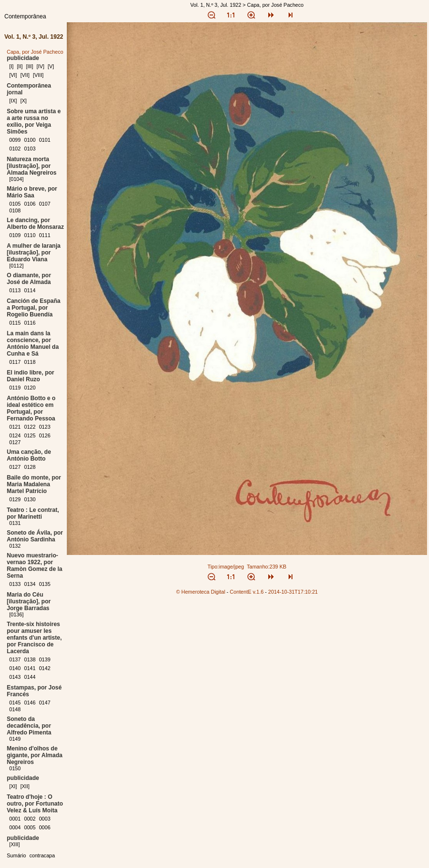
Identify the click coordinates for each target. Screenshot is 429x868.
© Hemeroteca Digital (201, 592)
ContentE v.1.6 (247, 592)
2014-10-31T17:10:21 (293, 592)
